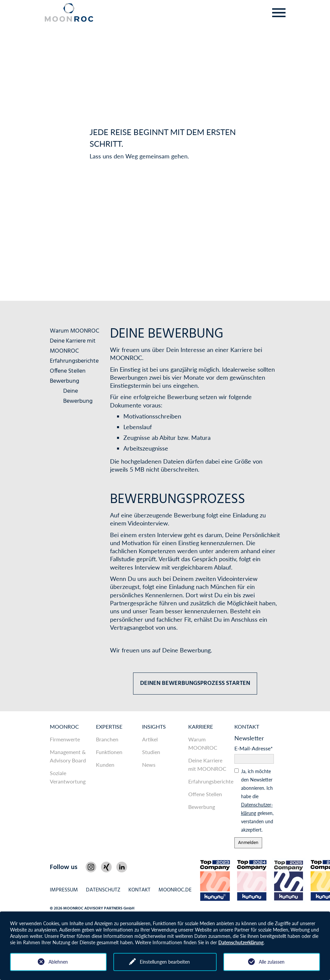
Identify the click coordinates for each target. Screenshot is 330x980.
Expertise (109, 726)
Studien (151, 752)
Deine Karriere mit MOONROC (73, 346)
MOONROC (64, 726)
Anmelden (248, 843)
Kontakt (247, 726)
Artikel (150, 739)
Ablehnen (58, 962)
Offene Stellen (68, 371)
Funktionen (109, 752)
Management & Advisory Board (68, 756)
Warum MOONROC (75, 331)
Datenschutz (103, 890)
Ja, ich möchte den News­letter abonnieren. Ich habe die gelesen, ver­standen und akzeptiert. (257, 801)
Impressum (64, 890)
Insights (154, 726)
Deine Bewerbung (78, 396)
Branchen (107, 739)
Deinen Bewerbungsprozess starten (195, 683)
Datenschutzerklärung (241, 942)
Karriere (201, 726)
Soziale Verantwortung (68, 777)
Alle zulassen (272, 962)
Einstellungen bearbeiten (165, 962)
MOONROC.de (175, 890)
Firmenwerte (65, 739)
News (149, 765)
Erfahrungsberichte (74, 361)
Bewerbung (65, 381)
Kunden (105, 765)
